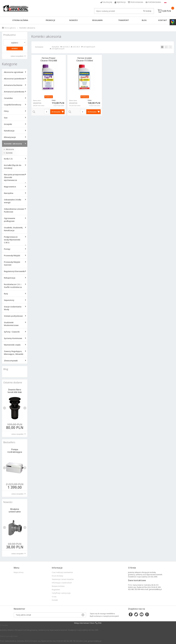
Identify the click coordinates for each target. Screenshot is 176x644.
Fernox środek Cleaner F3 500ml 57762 (85, 61)
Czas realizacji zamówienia (62, 572)
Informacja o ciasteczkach (62, 583)
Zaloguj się (108, 2)
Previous (5, 408)
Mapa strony (19, 572)
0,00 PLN (167, 11)
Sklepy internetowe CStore (84, 623)
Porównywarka (155, 2)
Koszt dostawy (58, 576)
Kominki (9, 153)
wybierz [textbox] (15, 43)
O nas (54, 597)
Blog (144, 20)
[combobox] (15, 42)
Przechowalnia (137, 2)
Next (25, 408)
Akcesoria (10, 149)
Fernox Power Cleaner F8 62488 (49, 59)
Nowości (74, 20)
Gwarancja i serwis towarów (63, 579)
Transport (124, 20)
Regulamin (97, 20)
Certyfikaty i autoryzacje (61, 593)
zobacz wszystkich (17, 56)
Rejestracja (121, 2)
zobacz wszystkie (17, 434)
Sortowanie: (39, 47)
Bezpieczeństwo (58, 586)
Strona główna (20, 20)
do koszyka (56, 112)
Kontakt (163, 20)
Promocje (50, 20)
